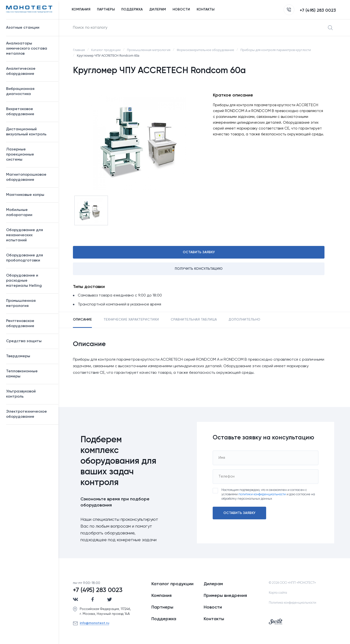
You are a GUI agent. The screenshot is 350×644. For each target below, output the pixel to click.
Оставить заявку (199, 252)
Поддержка (164, 619)
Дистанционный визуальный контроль (30, 132)
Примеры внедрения (225, 596)
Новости (213, 607)
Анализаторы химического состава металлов (30, 49)
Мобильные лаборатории (19, 213)
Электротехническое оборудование (30, 414)
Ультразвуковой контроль (30, 394)
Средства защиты (30, 341)
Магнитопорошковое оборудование (30, 177)
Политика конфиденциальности (293, 603)
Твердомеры (18, 356)
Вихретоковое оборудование (20, 112)
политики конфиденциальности (262, 494)
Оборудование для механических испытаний (30, 235)
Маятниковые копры (25, 195)
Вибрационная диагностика (20, 91)
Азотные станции (30, 28)
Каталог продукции (172, 584)
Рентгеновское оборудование (30, 324)
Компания (162, 596)
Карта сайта (278, 593)
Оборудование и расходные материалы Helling (30, 281)
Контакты (214, 619)
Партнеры (162, 607)
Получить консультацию (199, 269)
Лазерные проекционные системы (20, 155)
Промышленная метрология (30, 303)
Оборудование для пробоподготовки (30, 258)
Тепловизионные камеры (22, 374)
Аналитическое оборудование (30, 71)
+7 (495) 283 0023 (310, 10)
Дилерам (213, 584)
